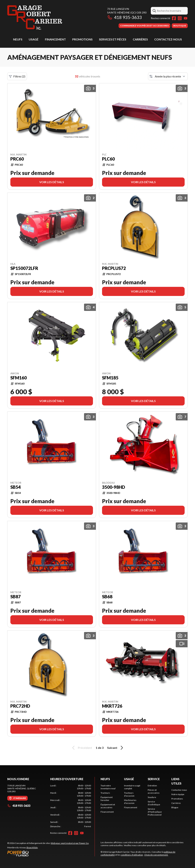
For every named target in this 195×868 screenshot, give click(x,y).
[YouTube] (186, 18)
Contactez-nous (168, 39)
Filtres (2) (17, 76)
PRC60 (17, 159)
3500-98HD (114, 487)
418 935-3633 (125, 17)
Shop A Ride (32, 847)
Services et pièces (113, 39)
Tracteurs (105, 793)
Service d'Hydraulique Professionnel (155, 812)
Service (154, 779)
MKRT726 (112, 706)
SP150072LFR (24, 268)
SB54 (16, 487)
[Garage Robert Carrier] (35, 18)
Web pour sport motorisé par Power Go (70, 843)
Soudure (152, 797)
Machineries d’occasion (130, 802)
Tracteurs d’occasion (129, 794)
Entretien (152, 786)
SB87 (16, 597)
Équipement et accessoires (108, 806)
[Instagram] (180, 18)
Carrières (140, 39)
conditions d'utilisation (132, 855)
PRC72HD (20, 706)
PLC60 (108, 159)
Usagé (34, 39)
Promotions (82, 39)
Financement (55, 39)
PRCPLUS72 (114, 268)
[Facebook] (174, 18)
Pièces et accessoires (154, 791)
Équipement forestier (107, 799)
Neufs (18, 39)
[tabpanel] (71, 806)
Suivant (116, 748)
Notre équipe (178, 794)
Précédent (81, 748)
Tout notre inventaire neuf (108, 787)
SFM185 (110, 378)
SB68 (107, 597)
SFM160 (19, 378)
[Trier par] (168, 76)
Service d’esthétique (154, 803)
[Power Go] (48, 853)
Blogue (175, 807)
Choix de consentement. (156, 855)
